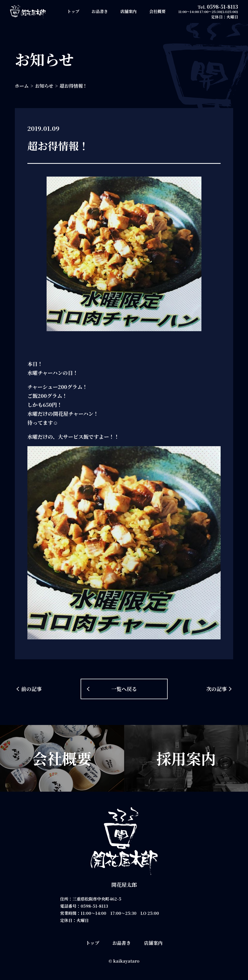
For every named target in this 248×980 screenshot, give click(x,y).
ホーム (22, 86)
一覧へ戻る (124, 689)
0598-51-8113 (222, 7)
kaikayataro (126, 961)
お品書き (100, 11)
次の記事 (217, 689)
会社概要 (157, 11)
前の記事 (31, 689)
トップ (73, 11)
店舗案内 (128, 11)
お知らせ (44, 86)
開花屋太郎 (124, 885)
